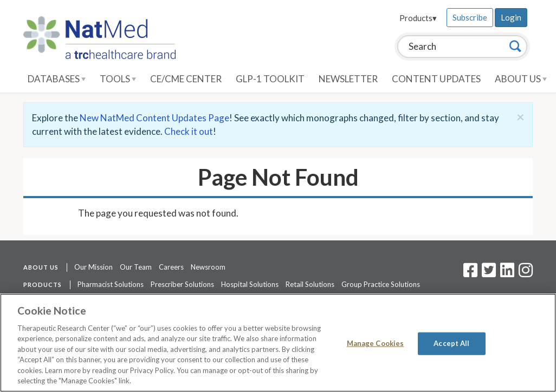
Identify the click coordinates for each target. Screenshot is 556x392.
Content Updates (436, 79)
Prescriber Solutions (182, 284)
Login (511, 17)
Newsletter (348, 79)
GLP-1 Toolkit (270, 79)
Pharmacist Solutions (111, 284)
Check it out (189, 131)
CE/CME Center (186, 79)
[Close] (521, 117)
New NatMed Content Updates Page (154, 118)
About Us (521, 79)
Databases (57, 79)
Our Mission (93, 267)
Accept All (451, 343)
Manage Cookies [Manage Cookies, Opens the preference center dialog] (376, 343)
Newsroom (208, 267)
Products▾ (418, 18)
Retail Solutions (310, 284)
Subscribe (470, 17)
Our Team (136, 267)
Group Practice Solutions (381, 284)
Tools (118, 79)
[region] (278, 343)
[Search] (515, 46)
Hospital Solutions (250, 284)
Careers (171, 267)
